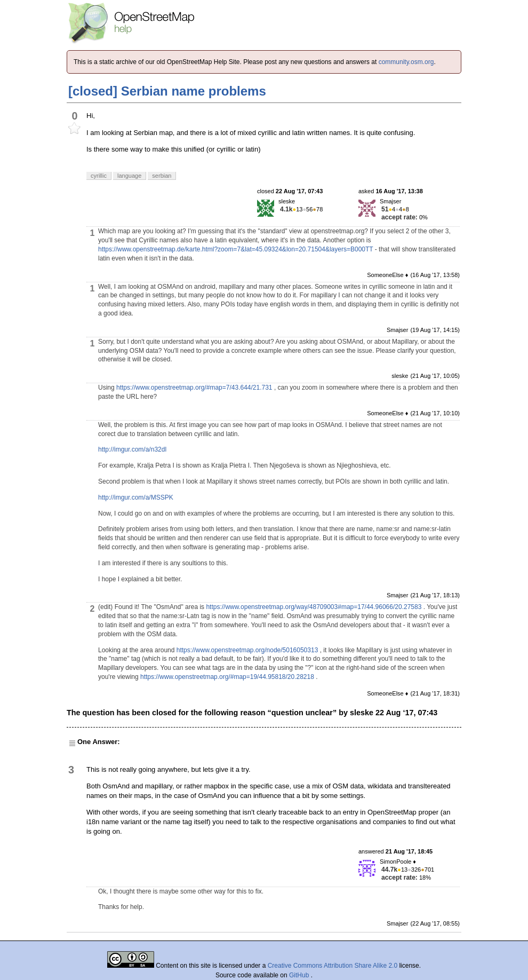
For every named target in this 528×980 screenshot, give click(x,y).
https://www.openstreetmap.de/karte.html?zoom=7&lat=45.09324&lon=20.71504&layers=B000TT (235, 249)
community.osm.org (406, 62)
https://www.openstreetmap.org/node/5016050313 (247, 650)
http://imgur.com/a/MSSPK (136, 497)
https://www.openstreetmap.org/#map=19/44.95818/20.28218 (227, 677)
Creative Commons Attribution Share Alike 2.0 (333, 966)
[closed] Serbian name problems (167, 91)
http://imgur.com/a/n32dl (132, 449)
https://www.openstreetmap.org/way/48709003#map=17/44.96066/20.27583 (314, 607)
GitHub (300, 975)
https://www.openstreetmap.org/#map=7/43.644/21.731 (194, 388)
